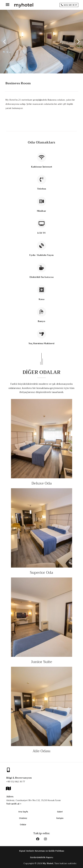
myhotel (24, 5)
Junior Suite (41, 662)
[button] (4, 42)
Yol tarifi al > (14, 804)
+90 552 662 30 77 (16, 782)
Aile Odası (41, 751)
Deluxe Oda (42, 483)
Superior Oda (41, 573)
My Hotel (48, 863)
